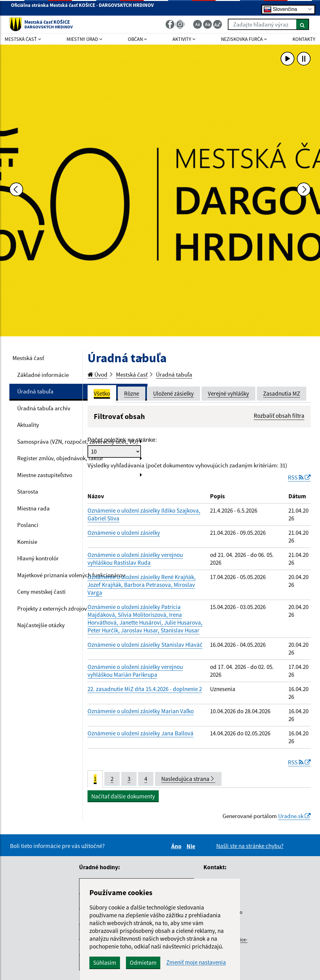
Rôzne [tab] (132, 393)
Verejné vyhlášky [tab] (228, 393)
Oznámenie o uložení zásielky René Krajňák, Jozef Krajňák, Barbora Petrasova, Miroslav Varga (142, 585)
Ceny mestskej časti (41, 592)
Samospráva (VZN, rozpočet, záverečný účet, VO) (78, 441)
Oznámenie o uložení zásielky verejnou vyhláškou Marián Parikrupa (135, 671)
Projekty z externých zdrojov (52, 608)
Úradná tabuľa (35, 391)
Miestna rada (33, 508)
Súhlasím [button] (105, 963)
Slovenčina (280, 9)
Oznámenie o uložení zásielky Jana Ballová (140, 733)
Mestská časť (28, 358)
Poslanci (28, 525)
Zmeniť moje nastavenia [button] (196, 962)
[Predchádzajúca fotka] (16, 189)
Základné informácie (43, 375)
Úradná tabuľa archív (44, 408)
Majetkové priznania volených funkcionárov (71, 575)
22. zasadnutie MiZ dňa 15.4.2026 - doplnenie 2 (145, 689)
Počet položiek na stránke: (122, 440)
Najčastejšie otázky (41, 625)
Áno (177, 846)
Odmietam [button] (143, 963)
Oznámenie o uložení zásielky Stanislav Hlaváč (145, 645)
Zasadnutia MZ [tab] (282, 393)
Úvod (97, 374)
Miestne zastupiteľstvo (45, 475)
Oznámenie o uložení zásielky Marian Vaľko (141, 711)
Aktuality (28, 425)
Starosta (28, 491)
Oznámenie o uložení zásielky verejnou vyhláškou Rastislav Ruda (135, 559)
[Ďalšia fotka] (304, 189)
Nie (192, 846)
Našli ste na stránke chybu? (250, 846)
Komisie (27, 542)
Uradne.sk (294, 816)
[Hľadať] (303, 24)
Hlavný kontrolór (38, 558)
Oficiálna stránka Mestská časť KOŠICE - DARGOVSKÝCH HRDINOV (82, 7)
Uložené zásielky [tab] (173, 393)
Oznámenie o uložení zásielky (124, 533)
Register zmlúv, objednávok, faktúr (60, 458)
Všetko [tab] (102, 393)
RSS (299, 477)
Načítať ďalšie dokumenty (123, 796)
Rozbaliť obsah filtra (279, 416)
